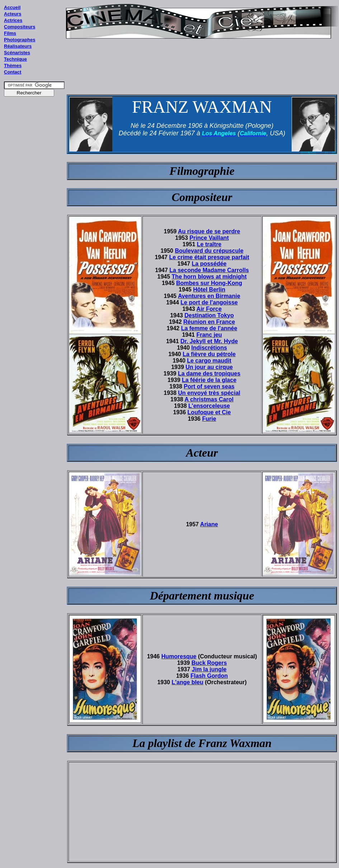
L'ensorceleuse (209, 406)
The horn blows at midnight (209, 277)
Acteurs (13, 14)
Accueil (12, 7)
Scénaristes (17, 53)
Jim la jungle (209, 669)
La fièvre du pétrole (209, 354)
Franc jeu (209, 335)
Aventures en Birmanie (209, 296)
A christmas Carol (209, 399)
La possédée (209, 264)
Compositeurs (20, 27)
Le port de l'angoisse (209, 302)
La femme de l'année (209, 328)
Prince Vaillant (209, 238)
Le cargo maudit (209, 361)
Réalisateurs (18, 46)
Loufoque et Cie (209, 412)
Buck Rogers (209, 663)
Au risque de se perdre (209, 231)
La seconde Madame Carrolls (209, 270)
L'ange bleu (187, 682)
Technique (15, 59)
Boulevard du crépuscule (209, 251)
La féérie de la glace (209, 380)
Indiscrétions (209, 348)
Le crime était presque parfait (209, 257)
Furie (209, 419)
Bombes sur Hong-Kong (209, 283)
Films (10, 33)
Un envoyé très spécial (209, 393)
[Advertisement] (34, 237)
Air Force (209, 309)
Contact (13, 72)
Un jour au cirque (209, 367)
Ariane (209, 524)
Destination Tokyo (209, 315)
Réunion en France (209, 322)
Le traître (209, 244)
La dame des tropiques (209, 374)
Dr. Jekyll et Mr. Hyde (209, 341)
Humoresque (179, 656)
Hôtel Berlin (209, 290)
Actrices (13, 20)
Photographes (20, 40)
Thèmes (13, 66)
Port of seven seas (209, 386)
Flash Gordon (209, 676)
